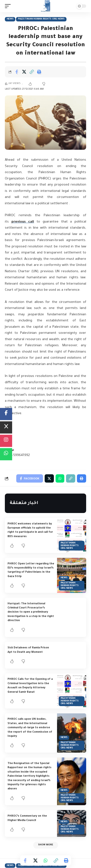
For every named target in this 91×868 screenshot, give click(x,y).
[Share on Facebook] (17, 72)
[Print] (39, 72)
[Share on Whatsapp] (46, 860)
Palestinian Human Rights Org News (41, 19)
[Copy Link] (32, 72)
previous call (23, 222)
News (10, 19)
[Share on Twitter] (24, 72)
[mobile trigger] (9, 6)
